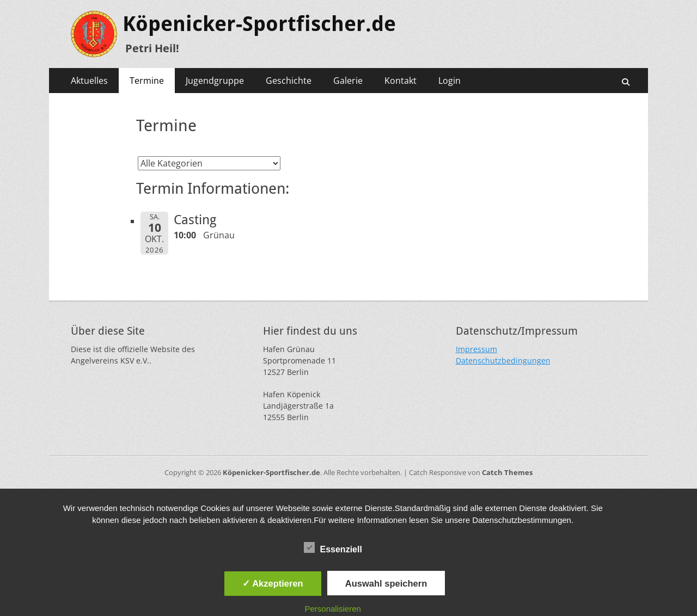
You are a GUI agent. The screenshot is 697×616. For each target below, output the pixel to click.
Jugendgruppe (215, 81)
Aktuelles (89, 81)
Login (450, 81)
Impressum (476, 349)
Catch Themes (507, 472)
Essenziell (333, 547)
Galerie (348, 81)
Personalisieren (333, 609)
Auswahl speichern (386, 583)
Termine (147, 81)
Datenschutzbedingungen (503, 361)
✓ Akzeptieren (273, 583)
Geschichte (289, 81)
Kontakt (401, 81)
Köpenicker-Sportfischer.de (259, 24)
